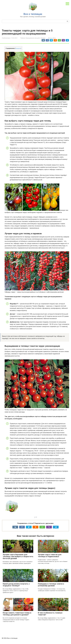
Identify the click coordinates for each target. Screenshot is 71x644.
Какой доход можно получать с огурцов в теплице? (16, 585)
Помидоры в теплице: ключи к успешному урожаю (51, 585)
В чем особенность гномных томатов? (50, 614)
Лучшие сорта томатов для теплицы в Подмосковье (50, 555)
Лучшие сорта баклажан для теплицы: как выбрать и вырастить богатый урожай (18, 556)
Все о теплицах (33, 14)
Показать (18, 48)
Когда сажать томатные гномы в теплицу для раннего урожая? (17, 614)
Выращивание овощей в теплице (36, 38)
